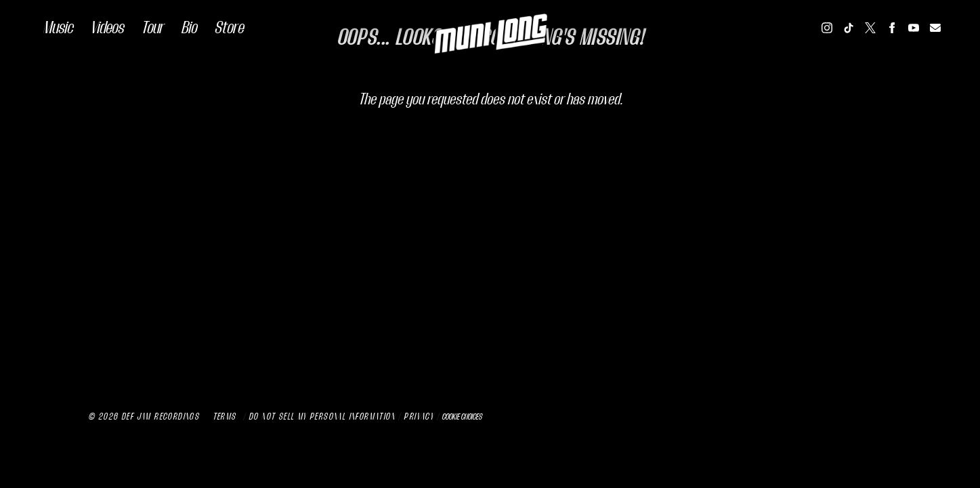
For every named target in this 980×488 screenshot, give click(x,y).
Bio (189, 28)
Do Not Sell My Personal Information (322, 416)
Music (58, 28)
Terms (225, 416)
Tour (152, 28)
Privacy (419, 416)
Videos (107, 28)
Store (229, 28)
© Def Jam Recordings (144, 416)
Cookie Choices (462, 417)
